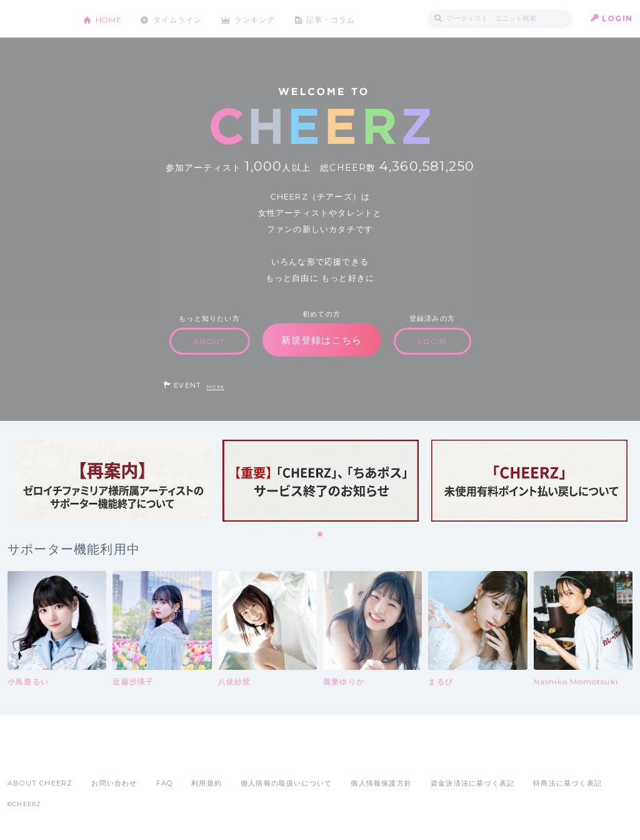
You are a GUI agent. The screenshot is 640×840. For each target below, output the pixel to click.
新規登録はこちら (322, 340)
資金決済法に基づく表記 (472, 783)
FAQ (165, 783)
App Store (36, 756)
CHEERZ (36, 19)
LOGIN (617, 18)
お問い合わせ (114, 783)
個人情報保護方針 (381, 783)
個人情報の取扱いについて (286, 783)
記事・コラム (334, 18)
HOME (109, 18)
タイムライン (179, 18)
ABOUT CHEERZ (40, 783)
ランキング (258, 18)
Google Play (102, 756)
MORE (215, 387)
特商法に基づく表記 (567, 783)
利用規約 (207, 783)
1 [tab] (321, 535)
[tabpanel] (112, 481)
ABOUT (210, 341)
